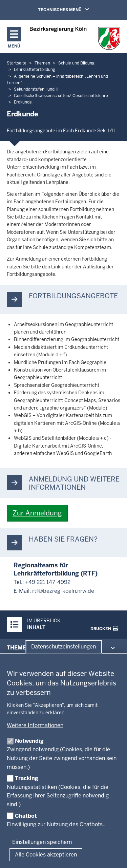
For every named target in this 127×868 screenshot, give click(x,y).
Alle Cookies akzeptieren (46, 855)
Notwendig (29, 741)
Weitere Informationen (35, 725)
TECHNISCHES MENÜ (73, 10)
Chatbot (26, 816)
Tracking (27, 778)
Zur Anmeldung (37, 513)
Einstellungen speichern (42, 842)
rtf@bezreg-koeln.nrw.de (63, 591)
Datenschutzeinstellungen (63, 647)
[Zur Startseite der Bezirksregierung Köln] (75, 38)
